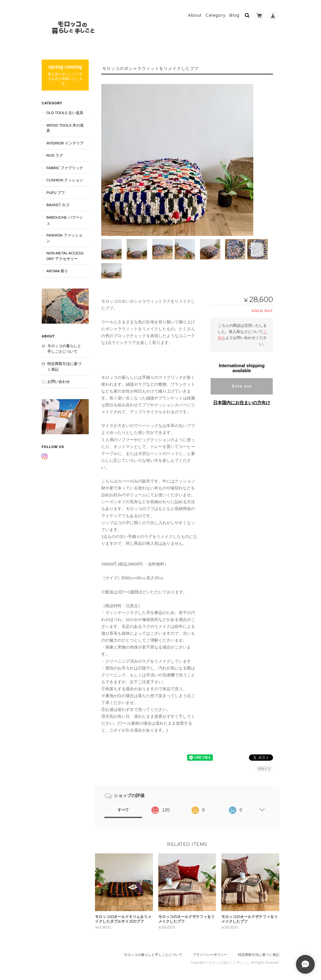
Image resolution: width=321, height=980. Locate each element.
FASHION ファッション (64, 237)
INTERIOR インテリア (65, 142)
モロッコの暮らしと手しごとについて (64, 348)
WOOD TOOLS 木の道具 (65, 127)
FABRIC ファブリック (65, 167)
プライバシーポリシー (210, 954)
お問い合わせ (59, 381)
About (195, 15)
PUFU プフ (56, 192)
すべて (123, 809)
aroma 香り (57, 270)
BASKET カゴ (58, 204)
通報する (264, 768)
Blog (234, 15)
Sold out (242, 386)
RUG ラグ (55, 155)
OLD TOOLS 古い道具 (65, 112)
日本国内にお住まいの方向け (242, 402)
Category (216, 15)
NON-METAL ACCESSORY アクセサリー (65, 255)
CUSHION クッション (65, 179)
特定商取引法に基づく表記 (64, 366)
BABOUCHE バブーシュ (65, 219)
